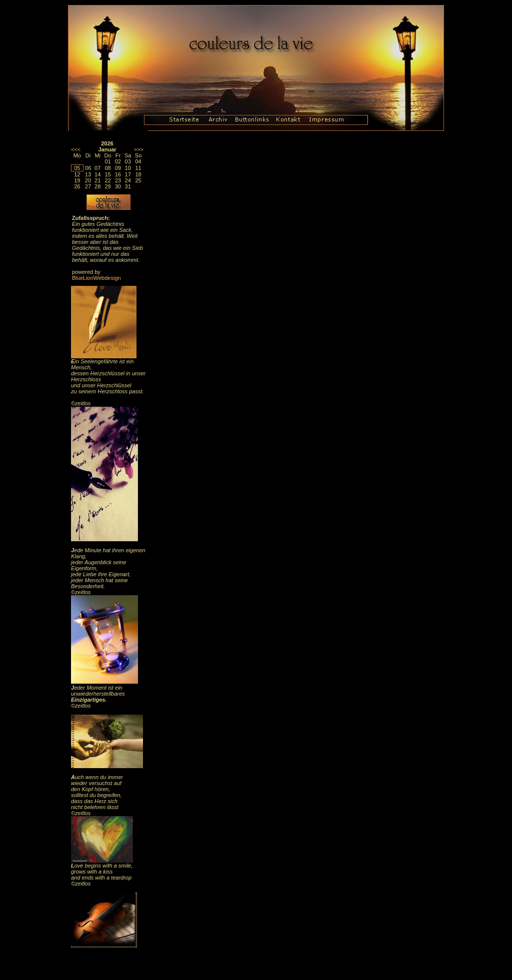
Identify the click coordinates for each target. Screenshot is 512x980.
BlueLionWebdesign (96, 278)
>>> (139, 149)
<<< (76, 149)
